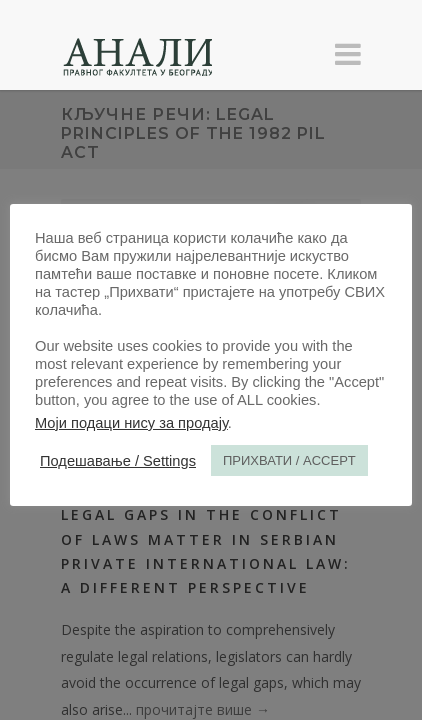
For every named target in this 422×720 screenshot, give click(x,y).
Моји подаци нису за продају (131, 423)
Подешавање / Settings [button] (118, 461)
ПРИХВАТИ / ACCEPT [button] (289, 460)
